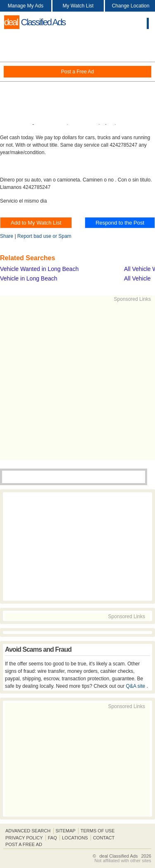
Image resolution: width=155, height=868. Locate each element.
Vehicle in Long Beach (29, 278)
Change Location (131, 6)
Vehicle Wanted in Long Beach (39, 269)
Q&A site (136, 686)
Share (7, 236)
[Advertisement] (77, 79)
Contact (104, 838)
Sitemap (65, 831)
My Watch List (78, 6)
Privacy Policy (24, 838)
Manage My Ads (26, 6)
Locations (75, 838)
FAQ (52, 838)
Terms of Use (98, 831)
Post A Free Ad (24, 844)
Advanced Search (28, 831)
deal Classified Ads (118, 856)
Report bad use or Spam (44, 236)
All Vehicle (137, 278)
